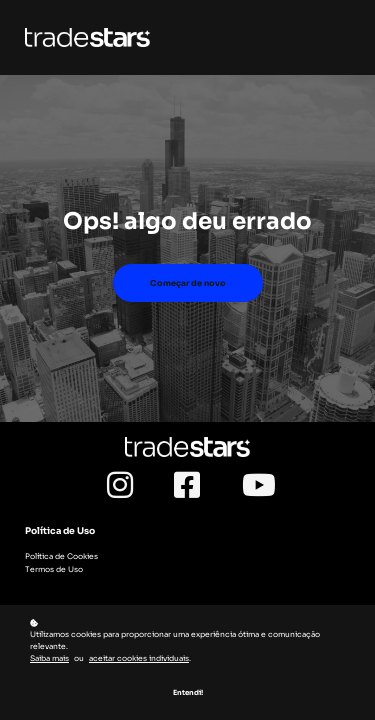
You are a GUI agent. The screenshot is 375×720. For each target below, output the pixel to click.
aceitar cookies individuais (139, 659)
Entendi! (188, 693)
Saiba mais (49, 659)
